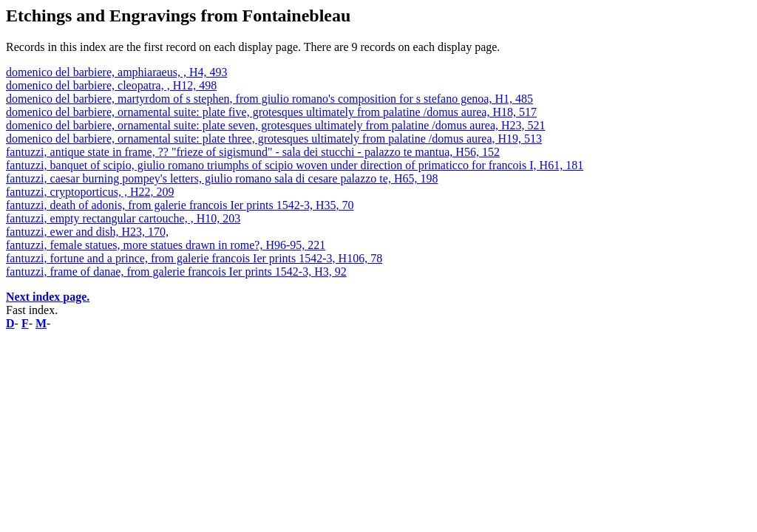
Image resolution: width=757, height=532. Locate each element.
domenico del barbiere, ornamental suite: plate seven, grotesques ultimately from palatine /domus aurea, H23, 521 (276, 125)
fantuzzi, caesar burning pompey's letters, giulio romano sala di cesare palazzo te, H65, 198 (222, 178)
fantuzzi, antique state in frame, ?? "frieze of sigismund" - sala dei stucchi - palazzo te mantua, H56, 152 (253, 152)
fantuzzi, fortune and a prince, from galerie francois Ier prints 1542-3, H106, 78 (194, 258)
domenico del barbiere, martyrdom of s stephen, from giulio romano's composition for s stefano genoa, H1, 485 (269, 99)
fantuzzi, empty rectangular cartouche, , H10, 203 (123, 218)
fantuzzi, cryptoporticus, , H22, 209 (90, 192)
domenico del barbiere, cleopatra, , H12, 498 (111, 85)
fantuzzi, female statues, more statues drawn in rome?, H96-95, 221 (166, 245)
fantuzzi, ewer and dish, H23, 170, (87, 232)
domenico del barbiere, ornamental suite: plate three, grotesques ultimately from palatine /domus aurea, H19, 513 (274, 139)
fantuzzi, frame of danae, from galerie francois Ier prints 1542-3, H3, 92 (176, 272)
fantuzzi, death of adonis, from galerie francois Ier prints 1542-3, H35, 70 (180, 205)
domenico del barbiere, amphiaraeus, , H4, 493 (116, 72)
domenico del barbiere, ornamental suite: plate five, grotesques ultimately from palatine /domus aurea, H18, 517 (271, 112)
